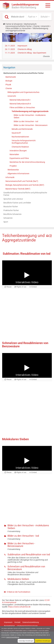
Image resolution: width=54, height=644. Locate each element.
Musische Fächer (11, 207)
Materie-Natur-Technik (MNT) (18, 189)
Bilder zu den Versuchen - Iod (26, 121)
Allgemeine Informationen (18, 174)
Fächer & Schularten (14, 24)
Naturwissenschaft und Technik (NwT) (22, 181)
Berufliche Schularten (12, 214)
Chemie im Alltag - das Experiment (32, 53)
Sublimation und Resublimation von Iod (29, 554)
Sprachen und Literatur (13, 199)
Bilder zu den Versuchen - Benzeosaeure (31, 125)
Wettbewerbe (13, 170)
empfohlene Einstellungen (43, 641)
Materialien (14, 154)
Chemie (36, 26)
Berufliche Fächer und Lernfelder (17, 203)
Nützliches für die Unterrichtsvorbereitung (27, 162)
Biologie (9, 81)
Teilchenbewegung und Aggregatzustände (30, 111)
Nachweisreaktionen (20, 137)
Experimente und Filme (19, 158)
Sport (6, 222)
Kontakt (17, 622)
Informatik (10, 177)
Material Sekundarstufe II (20, 104)
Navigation (9, 67)
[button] (32, 17)
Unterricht (45, 26)
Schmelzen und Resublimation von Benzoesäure (26, 568)
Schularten (8, 218)
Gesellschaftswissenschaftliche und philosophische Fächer (25, 194)
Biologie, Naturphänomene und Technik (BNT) (25, 185)
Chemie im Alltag (25, 49)
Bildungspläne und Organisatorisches (23, 92)
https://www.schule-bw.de (19, 607)
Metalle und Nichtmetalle (22, 129)
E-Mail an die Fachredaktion (19, 592)
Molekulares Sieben (18, 579)
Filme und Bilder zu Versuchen (18, 28)
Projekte (13, 166)
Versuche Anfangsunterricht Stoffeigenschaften (24, 142)
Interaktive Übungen (18, 151)
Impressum (22, 46)
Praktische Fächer (11, 210)
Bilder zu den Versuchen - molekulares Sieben (30, 116)
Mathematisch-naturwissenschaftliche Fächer (21, 25)
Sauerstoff (16, 133)
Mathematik (11, 77)
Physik (8, 85)
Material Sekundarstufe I (20, 100)
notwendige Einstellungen (26, 641)
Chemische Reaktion (20, 147)
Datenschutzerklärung (13, 637)
